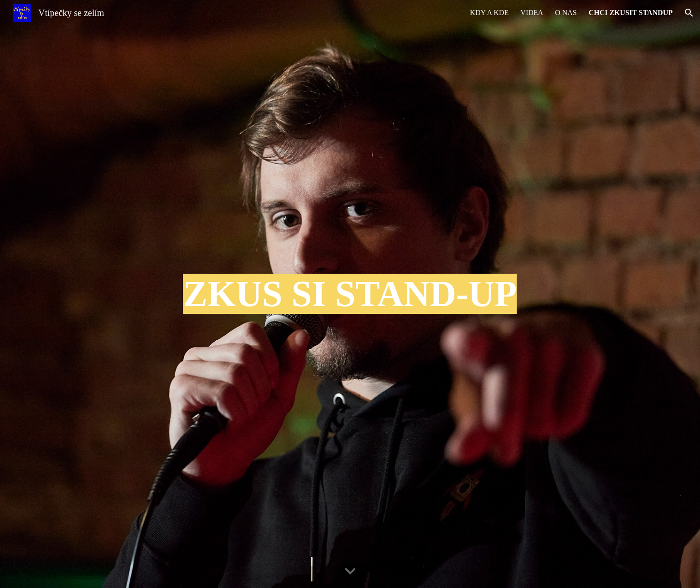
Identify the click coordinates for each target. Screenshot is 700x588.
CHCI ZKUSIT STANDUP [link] (631, 13)
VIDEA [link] (532, 13)
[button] (689, 13)
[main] (350, 294)
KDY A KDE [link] (490, 13)
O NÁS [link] (566, 13)
